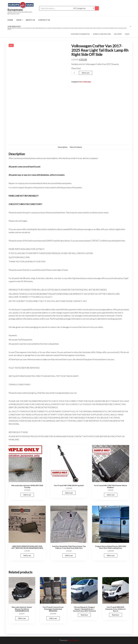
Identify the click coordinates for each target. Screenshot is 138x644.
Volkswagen (87, 82)
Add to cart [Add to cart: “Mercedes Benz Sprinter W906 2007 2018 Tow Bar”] (27, 495)
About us (30, 20)
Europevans (15, 10)
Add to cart (86, 73)
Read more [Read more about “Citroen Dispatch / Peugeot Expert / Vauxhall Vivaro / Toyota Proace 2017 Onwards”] (84, 615)
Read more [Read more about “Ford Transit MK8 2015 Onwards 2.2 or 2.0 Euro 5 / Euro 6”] (116, 615)
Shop (19, 20)
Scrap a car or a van (102, 34)
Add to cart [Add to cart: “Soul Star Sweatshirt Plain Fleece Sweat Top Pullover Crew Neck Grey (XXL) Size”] (69, 555)
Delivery (118, 34)
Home (10, 20)
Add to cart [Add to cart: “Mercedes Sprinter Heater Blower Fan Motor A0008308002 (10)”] (22, 618)
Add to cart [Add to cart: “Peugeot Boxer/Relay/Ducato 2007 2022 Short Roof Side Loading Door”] (111, 555)
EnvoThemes (73, 640)
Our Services (68, 28)
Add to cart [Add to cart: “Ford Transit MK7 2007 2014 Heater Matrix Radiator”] (111, 495)
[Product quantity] (75, 73)
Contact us (44, 20)
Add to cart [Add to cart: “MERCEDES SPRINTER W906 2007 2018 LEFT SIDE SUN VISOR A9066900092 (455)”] (27, 555)
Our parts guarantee (80, 34)
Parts (81, 82)
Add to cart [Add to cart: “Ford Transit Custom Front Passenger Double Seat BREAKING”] (53, 618)
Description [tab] (63, 147)
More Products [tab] (76, 147)
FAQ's (127, 34)
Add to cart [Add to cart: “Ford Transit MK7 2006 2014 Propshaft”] (69, 493)
